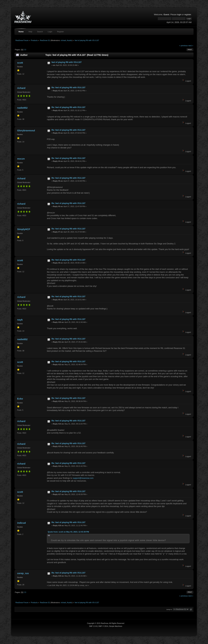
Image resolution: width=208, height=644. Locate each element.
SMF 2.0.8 (93, 626)
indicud (21, 523)
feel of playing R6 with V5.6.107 (67, 62)
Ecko (20, 399)
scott (20, 63)
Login (50, 32)
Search (40, 32)
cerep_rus (23, 573)
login (179, 15)
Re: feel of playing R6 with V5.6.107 (68, 88)
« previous (183, 46)
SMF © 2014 (103, 626)
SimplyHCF (24, 229)
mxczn (21, 159)
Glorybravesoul (26, 130)
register (188, 15)
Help (30, 32)
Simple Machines (116, 626)
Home (21, 32)
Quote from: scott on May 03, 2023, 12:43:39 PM (68, 532)
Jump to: (169, 609)
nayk (20, 320)
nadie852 (22, 108)
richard (63, 40)
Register (60, 32)
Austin (69, 40)
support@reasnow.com (83, 478)
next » (191, 46)
